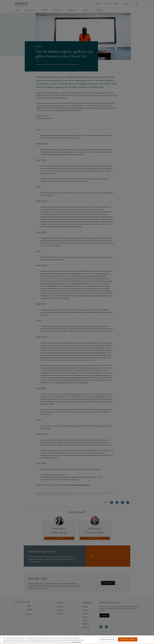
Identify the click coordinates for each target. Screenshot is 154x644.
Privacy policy (77, 642)
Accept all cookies (128, 639)
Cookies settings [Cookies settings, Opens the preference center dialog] (107, 639)
